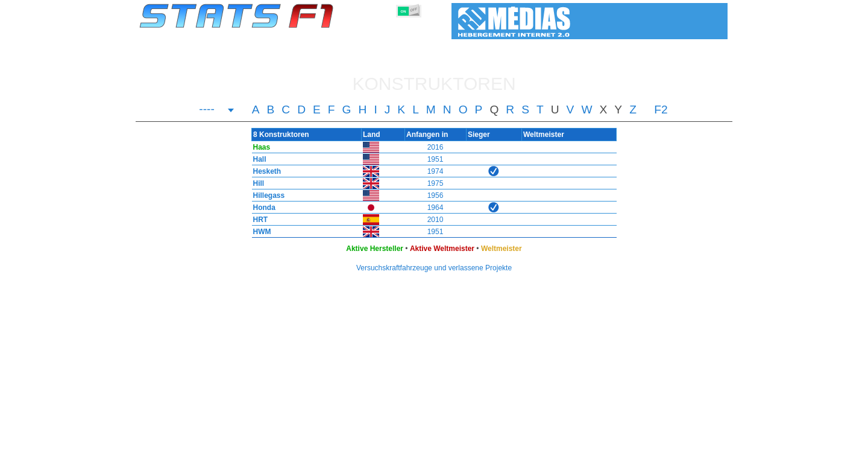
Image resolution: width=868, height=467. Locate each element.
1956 (436, 195)
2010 (436, 220)
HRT (258, 220)
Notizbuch (567, 456)
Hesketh (264, 171)
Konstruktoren (355, 456)
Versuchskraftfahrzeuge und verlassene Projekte (434, 268)
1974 (436, 171)
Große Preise (265, 456)
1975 (436, 183)
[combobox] (217, 110)
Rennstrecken (515, 456)
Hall (257, 159)
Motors (402, 456)
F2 (661, 110)
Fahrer (308, 456)
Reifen (436, 456)
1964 (436, 208)
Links (604, 456)
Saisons (218, 456)
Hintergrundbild (651, 456)
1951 (436, 159)
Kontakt (702, 456)
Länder (469, 456)
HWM (259, 232)
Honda (261, 208)
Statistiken (176, 456)
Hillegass (266, 195)
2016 (436, 147)
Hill (256, 183)
